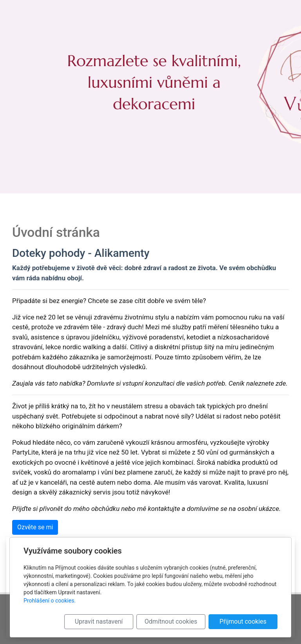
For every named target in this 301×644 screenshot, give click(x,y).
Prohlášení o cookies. (50, 601)
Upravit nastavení (99, 621)
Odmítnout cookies (171, 621)
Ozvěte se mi (35, 527)
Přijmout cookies (243, 621)
